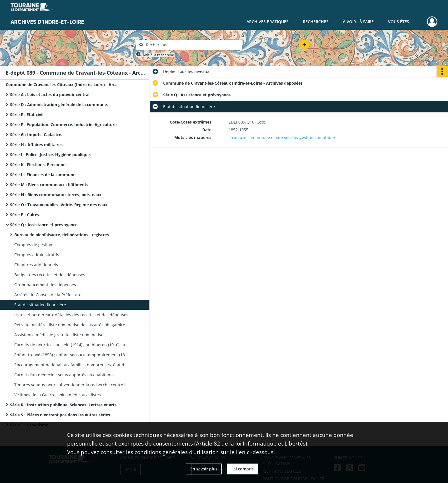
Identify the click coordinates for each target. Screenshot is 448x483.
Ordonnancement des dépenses (45, 285)
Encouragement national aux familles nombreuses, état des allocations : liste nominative (71, 365)
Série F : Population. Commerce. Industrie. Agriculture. (64, 125)
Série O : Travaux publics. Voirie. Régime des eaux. (59, 205)
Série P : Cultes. (25, 215)
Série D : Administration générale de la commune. (59, 105)
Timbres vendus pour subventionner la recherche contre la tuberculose (71, 385)
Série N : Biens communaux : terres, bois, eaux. (56, 195)
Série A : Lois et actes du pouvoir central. (50, 95)
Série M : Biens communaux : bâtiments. (50, 185)
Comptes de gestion (33, 245)
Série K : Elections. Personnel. (39, 165)
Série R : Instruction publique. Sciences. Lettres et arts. (64, 405)
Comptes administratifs (37, 255)
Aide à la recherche (158, 55)
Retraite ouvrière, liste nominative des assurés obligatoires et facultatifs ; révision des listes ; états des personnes (71, 325)
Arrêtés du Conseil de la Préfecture (48, 295)
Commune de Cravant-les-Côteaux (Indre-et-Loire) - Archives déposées (63, 85)
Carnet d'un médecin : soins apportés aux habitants (64, 375)
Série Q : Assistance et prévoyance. (44, 225)
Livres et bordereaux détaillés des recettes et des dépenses (71, 315)
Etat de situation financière (40, 305)
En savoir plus (204, 469)
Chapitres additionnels (36, 265)
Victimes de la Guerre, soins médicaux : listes (58, 395)
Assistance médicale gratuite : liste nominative (59, 335)
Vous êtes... (400, 22)
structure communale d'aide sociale (263, 137)
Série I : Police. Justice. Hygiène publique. (50, 155)
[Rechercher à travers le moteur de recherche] (192, 45)
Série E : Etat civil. (27, 115)
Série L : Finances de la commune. (43, 175)
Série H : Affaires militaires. (37, 145)
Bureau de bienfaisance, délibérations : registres (62, 235)
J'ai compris (243, 469)
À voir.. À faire (358, 22)
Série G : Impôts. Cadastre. (36, 135)
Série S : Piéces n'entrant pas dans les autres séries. (61, 415)
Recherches (316, 22)
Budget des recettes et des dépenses (50, 275)
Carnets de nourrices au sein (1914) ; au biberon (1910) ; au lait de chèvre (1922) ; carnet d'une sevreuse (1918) (71, 345)
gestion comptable (317, 137)
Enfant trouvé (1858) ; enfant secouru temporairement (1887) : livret (71, 355)
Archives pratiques (268, 22)
